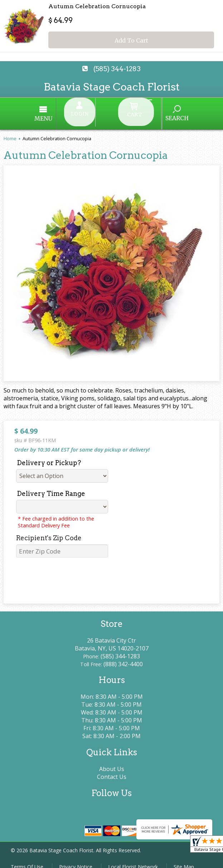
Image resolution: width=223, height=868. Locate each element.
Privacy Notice (76, 859)
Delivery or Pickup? (49, 455)
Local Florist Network (133, 859)
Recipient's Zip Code (49, 530)
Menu (71, 114)
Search (150, 114)
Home (10, 131)
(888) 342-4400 (123, 656)
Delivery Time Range (51, 486)
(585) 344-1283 (117, 69)
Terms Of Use (27, 859)
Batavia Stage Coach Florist (112, 87)
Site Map (184, 859)
